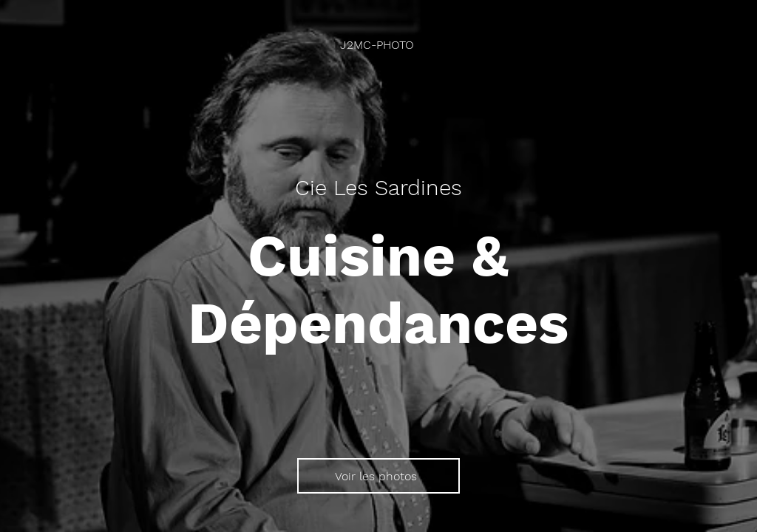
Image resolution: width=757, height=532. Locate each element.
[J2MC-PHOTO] (378, 45)
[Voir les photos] (378, 476)
